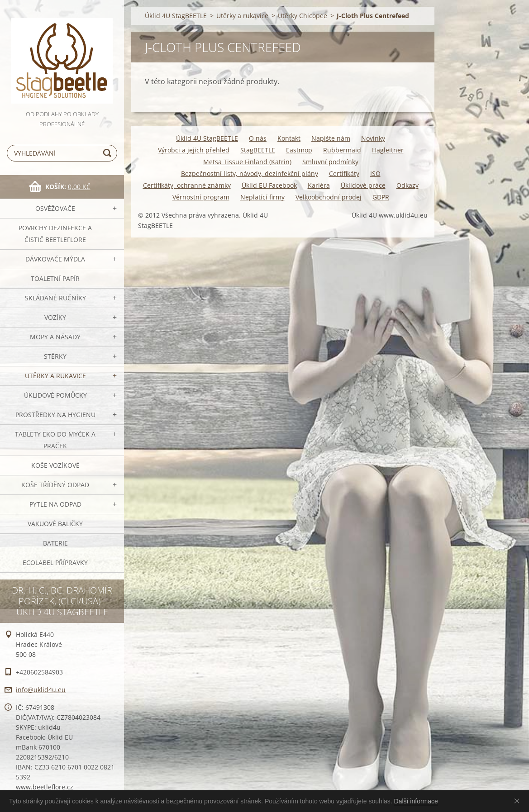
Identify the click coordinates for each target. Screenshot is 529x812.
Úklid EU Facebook (269, 185)
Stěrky (55, 356)
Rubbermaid (342, 150)
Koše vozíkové (55, 465)
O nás (258, 138)
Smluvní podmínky (330, 162)
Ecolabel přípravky (55, 563)
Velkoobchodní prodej (329, 197)
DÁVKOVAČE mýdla (55, 259)
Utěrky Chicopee (303, 16)
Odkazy (407, 185)
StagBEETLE (258, 150)
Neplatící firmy (262, 197)
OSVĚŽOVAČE (55, 208)
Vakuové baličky (55, 524)
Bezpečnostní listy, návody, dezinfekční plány (250, 173)
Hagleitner (388, 150)
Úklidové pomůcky (55, 395)
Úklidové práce (363, 185)
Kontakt (289, 138)
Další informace (416, 801)
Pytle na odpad (55, 504)
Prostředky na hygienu (55, 415)
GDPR (381, 197)
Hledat (109, 153)
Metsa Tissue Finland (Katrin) (247, 162)
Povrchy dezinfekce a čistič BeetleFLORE (55, 234)
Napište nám (331, 138)
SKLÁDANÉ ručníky (55, 298)
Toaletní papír (55, 278)
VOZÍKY (55, 317)
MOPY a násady (55, 337)
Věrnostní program (201, 197)
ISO (375, 173)
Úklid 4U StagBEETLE (176, 16)
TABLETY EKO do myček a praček (55, 440)
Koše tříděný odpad (55, 485)
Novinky (373, 138)
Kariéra (319, 185)
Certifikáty (344, 173)
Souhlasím (519, 801)
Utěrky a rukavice (55, 376)
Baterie (55, 543)
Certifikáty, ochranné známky (187, 185)
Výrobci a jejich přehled (194, 150)
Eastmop (299, 150)
